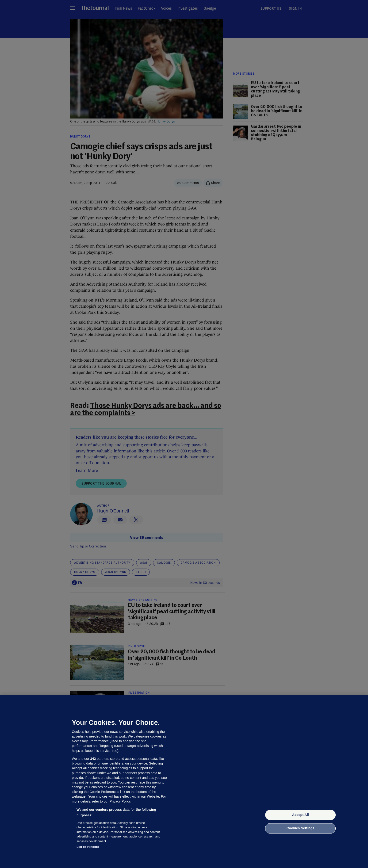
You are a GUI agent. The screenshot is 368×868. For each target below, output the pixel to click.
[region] (184, 781)
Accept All (301, 815)
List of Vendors (88, 847)
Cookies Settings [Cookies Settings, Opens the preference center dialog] (301, 828)
